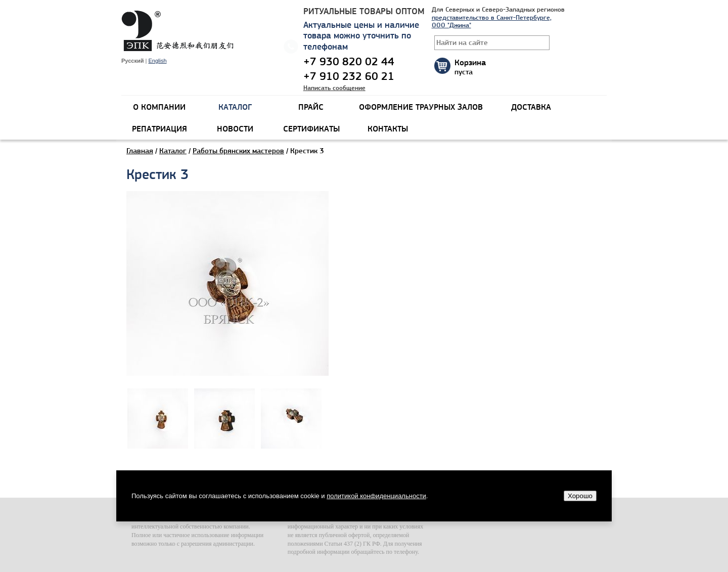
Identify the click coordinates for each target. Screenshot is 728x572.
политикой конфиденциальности (376, 496)
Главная (140, 151)
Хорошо (580, 496)
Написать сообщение (334, 88)
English (157, 61)
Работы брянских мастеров (238, 151)
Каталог (173, 151)
